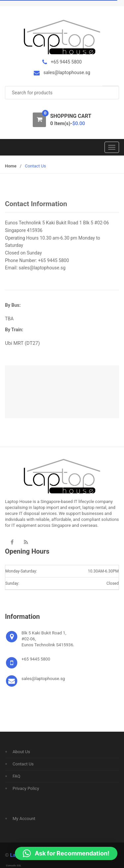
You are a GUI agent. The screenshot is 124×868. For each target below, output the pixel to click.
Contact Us (23, 764)
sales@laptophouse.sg (42, 268)
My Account (24, 819)
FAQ (16, 776)
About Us (21, 752)
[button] (66, 853)
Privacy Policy (26, 788)
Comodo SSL (14, 866)
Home (11, 166)
